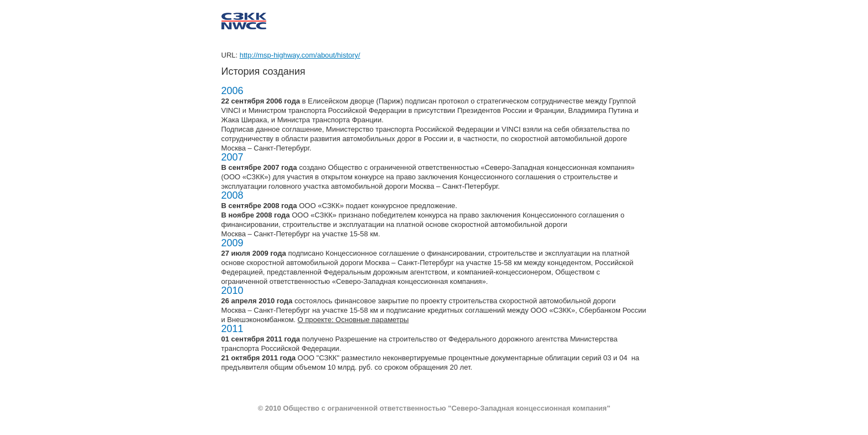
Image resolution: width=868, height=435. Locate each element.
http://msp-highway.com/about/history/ (300, 55)
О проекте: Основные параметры (353, 320)
